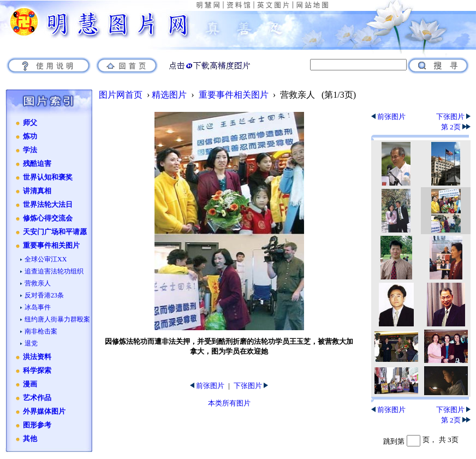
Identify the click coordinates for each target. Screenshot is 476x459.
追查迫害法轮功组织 (54, 271)
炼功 (30, 136)
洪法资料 (37, 357)
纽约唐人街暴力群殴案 (57, 319)
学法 (30, 150)
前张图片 (207, 386)
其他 (30, 439)
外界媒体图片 (44, 412)
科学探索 (37, 371)
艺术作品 (37, 398)
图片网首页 (121, 95)
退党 (31, 343)
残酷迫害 (37, 164)
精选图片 (169, 95)
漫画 (30, 384)
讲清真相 (37, 191)
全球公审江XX (46, 259)
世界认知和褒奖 (48, 177)
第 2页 (456, 127)
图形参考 (37, 425)
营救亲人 (38, 283)
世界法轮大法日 (48, 205)
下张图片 (251, 386)
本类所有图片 (229, 403)
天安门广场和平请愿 (55, 232)
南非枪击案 (41, 331)
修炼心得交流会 (48, 218)
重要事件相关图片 (51, 246)
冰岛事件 (38, 307)
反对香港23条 (44, 295)
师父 (30, 123)
